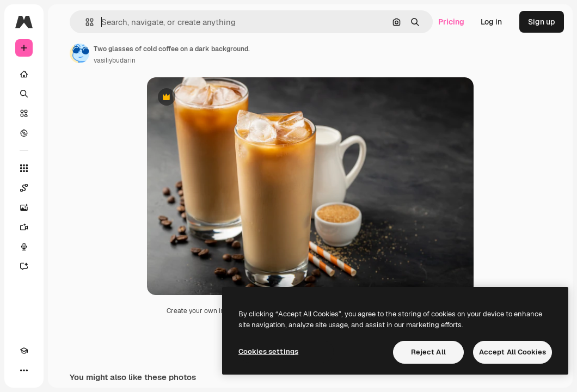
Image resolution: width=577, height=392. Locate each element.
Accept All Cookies (512, 352)
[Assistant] (24, 266)
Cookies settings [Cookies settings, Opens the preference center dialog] (268, 351)
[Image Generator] (24, 207)
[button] (85, 22)
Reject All (428, 352)
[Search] (24, 94)
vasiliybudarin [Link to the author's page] (115, 60)
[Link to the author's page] (79, 53)
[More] (24, 370)
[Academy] (24, 351)
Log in (491, 22)
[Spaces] (24, 188)
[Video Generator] (24, 227)
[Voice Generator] (24, 247)
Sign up (542, 22)
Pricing (451, 22)
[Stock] (24, 113)
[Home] (24, 74)
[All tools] (24, 168)
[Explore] (24, 133)
